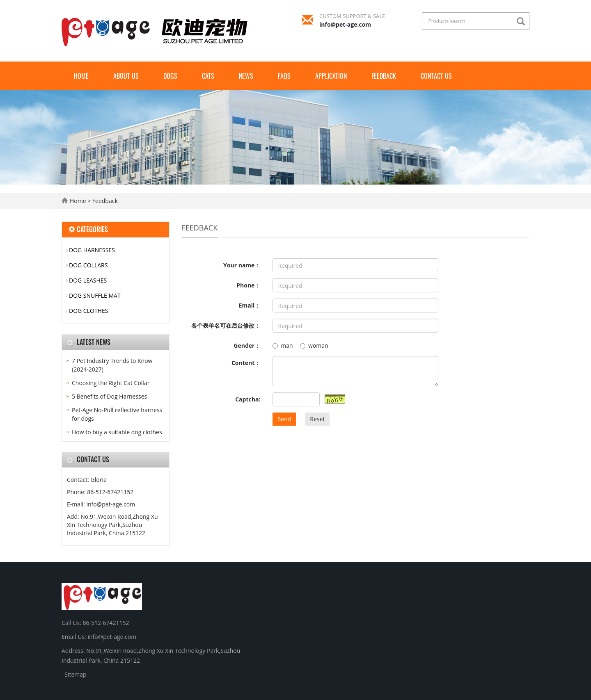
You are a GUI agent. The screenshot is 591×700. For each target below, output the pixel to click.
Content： (246, 363)
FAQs (284, 76)
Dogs (170, 76)
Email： (250, 305)
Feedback (384, 76)
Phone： (248, 285)
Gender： (247, 345)
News (246, 76)
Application (331, 76)
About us (126, 76)
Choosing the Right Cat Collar (111, 383)
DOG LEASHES (88, 280)
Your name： (242, 265)
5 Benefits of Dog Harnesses (109, 396)
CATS (208, 76)
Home (81, 76)
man (283, 345)
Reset (317, 419)
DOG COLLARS (88, 265)
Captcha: (248, 399)
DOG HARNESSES (92, 250)
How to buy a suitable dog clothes (117, 432)
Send (284, 419)
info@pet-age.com (345, 24)
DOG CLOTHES (88, 311)
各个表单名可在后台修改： (226, 325)
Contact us (436, 76)
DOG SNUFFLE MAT (95, 295)
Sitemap (75, 674)
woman (314, 345)
